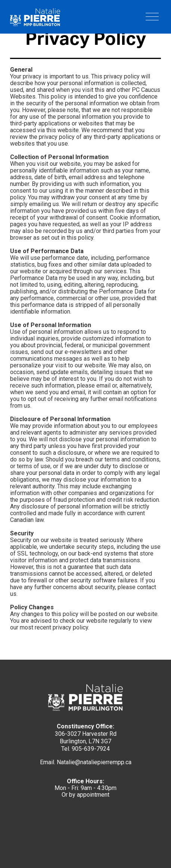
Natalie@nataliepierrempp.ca (94, 762)
